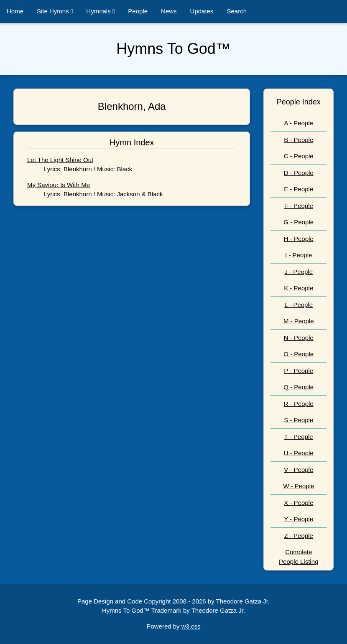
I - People (299, 255)
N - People (299, 338)
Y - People (299, 519)
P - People (299, 371)
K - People (299, 288)
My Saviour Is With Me (59, 185)
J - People (299, 272)
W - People (299, 486)
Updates (202, 11)
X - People (299, 503)
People (138, 11)
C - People (299, 156)
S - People (299, 420)
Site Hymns (55, 11)
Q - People (299, 387)
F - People (299, 206)
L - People (299, 305)
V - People (299, 470)
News (169, 11)
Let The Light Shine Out (60, 160)
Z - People (299, 536)
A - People (299, 123)
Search (237, 11)
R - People (299, 404)
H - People (299, 239)
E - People (299, 189)
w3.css (191, 626)
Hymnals (100, 11)
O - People (299, 354)
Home (15, 11)
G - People (299, 222)
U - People (299, 453)
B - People (299, 140)
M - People (299, 321)
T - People (299, 437)
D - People (299, 173)
